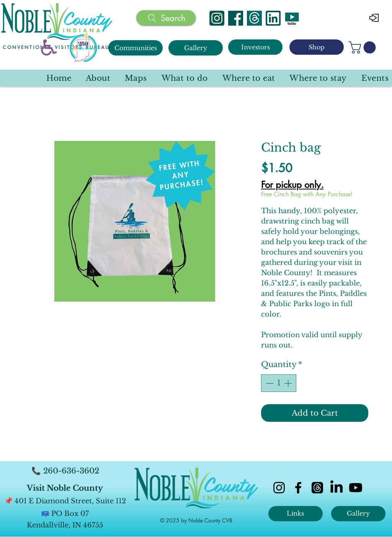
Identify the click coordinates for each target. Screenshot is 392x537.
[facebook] (298, 488)
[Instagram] (217, 18)
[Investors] (255, 47)
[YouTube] (292, 18)
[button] (364, 47)
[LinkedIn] (336, 488)
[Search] (166, 18)
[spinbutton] (279, 383)
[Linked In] (273, 18)
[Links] (296, 514)
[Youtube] (356, 488)
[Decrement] (269, 383)
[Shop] (317, 47)
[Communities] (136, 48)
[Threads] (254, 18)
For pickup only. (292, 185)
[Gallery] (196, 48)
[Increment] (289, 383)
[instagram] (279, 488)
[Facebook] (236, 18)
